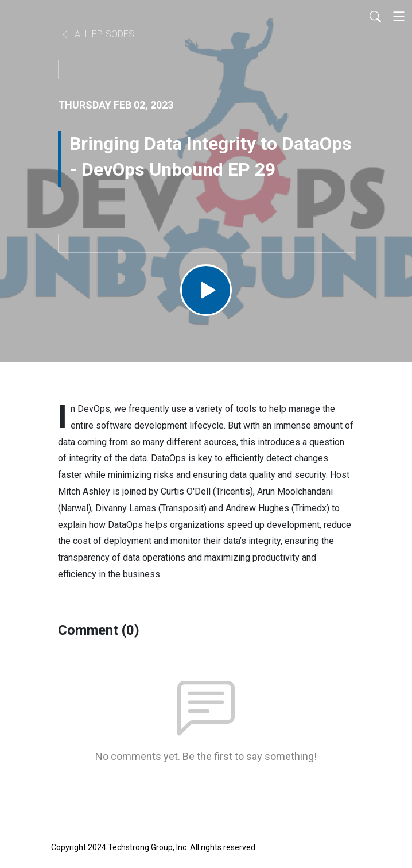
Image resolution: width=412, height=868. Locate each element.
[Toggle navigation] (399, 16)
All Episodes (97, 34)
